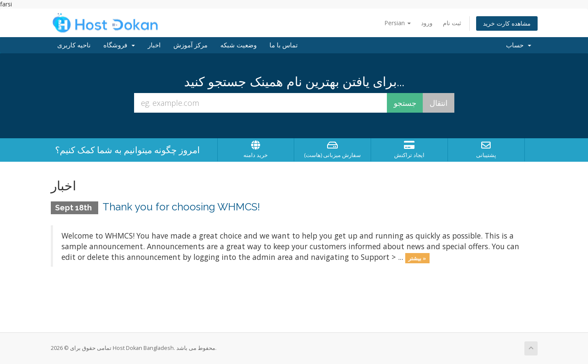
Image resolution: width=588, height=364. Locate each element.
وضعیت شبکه (238, 45)
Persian (398, 23)
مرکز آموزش (190, 45)
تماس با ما (284, 45)
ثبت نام (452, 23)
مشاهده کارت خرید (507, 23)
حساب (519, 45)
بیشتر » (417, 258)
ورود (427, 23)
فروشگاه (119, 45)
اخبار (154, 45)
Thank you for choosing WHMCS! (181, 207)
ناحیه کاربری (74, 45)
